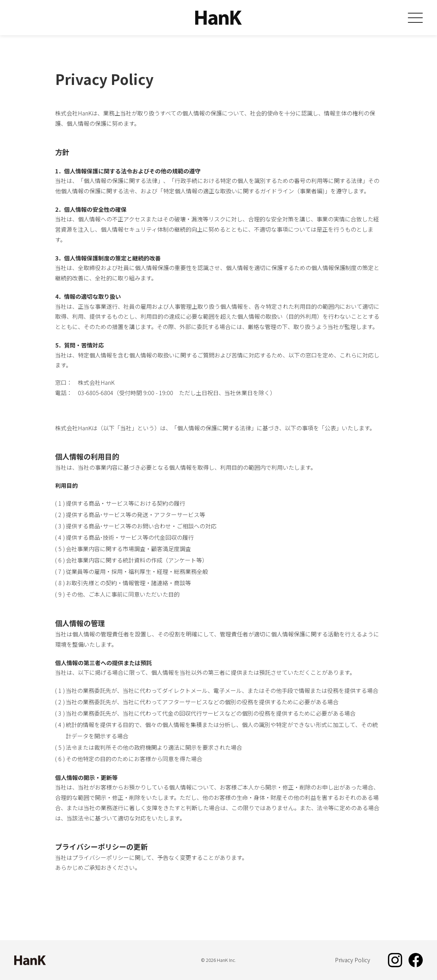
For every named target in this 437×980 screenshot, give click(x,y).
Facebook (416, 960)
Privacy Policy (353, 960)
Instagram (395, 960)
